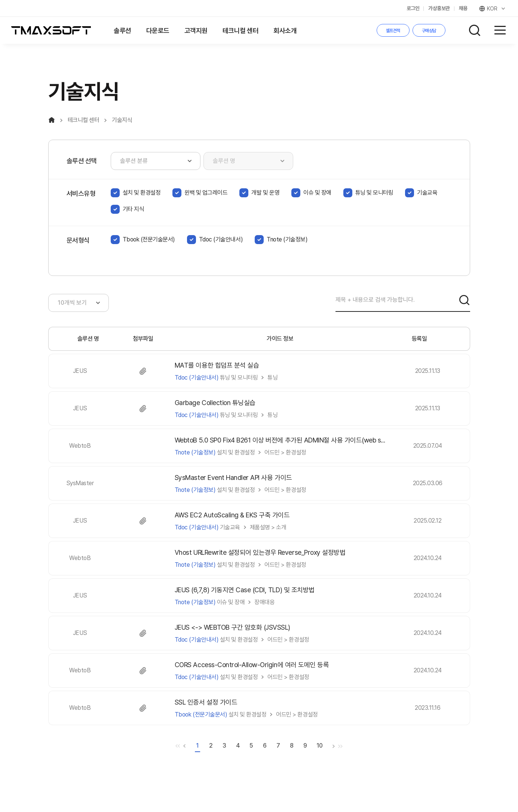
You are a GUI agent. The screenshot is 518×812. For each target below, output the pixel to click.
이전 (184, 746)
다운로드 (158, 31)
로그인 (413, 8)
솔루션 (122, 31)
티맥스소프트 (51, 30)
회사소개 (285, 31)
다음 (334, 746)
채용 (463, 8)
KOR (493, 9)
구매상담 (429, 31)
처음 (178, 746)
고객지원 (196, 31)
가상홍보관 (439, 8)
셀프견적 (393, 31)
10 (320, 746)
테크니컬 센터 (241, 31)
